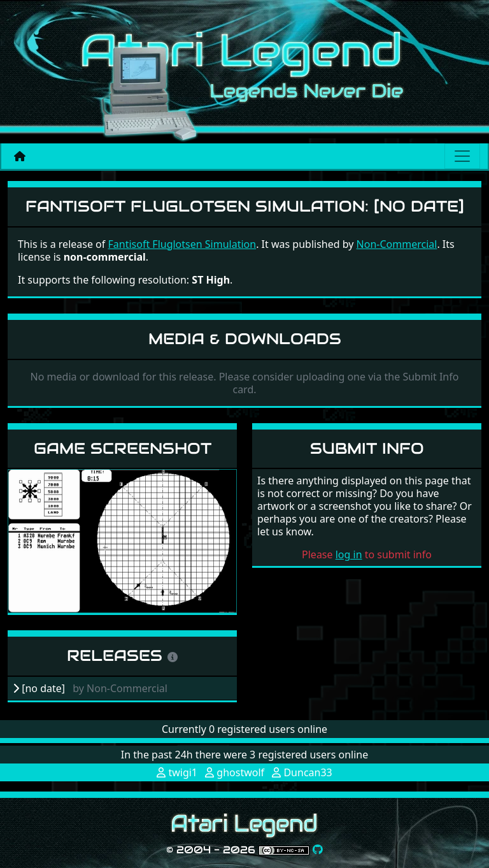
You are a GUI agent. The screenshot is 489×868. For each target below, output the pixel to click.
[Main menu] (462, 156)
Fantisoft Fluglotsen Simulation (182, 244)
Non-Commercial (397, 244)
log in (349, 554)
